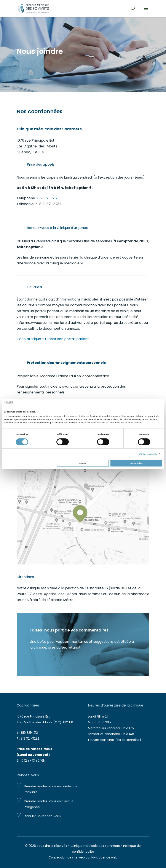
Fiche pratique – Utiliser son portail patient (53, 339)
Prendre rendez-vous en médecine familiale (51, 789)
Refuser (83, 463)
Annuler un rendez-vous (43, 816)
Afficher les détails (148, 454)
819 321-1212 (29, 733)
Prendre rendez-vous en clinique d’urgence (49, 804)
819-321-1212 (47, 198)
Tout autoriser (136, 463)
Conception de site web (67, 857)
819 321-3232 (30, 739)
